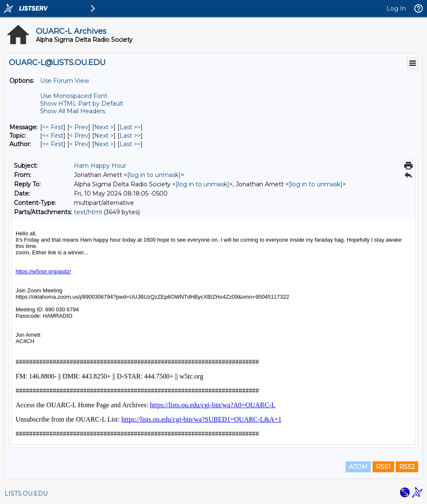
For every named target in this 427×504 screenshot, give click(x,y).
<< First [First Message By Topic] (53, 136)
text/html (88, 212)
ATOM (358, 467)
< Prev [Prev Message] (79, 127)
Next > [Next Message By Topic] (104, 136)
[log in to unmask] (154, 175)
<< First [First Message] (53, 127)
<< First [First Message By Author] (53, 144)
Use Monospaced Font (74, 96)
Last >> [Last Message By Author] (130, 144)
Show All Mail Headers (73, 111)
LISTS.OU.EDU (26, 493)
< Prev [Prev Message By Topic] (79, 136)
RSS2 (407, 467)
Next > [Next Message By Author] (104, 144)
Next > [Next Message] (104, 127)
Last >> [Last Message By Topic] (130, 136)
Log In (396, 8)
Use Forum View (65, 81)
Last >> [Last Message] (130, 127)
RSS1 (383, 467)
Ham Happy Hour (100, 166)
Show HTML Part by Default (82, 104)
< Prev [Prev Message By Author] (79, 144)
